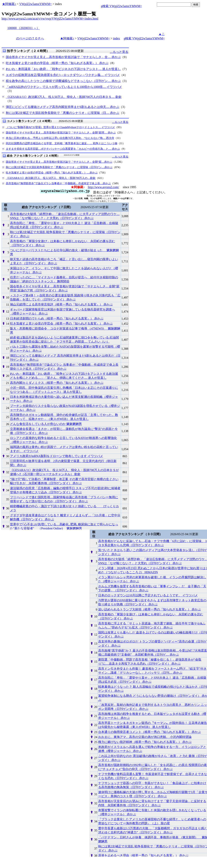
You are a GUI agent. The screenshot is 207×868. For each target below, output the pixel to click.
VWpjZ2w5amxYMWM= (35, 4)
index (117, 38)
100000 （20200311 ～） (23, 28)
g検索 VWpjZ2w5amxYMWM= (121, 6)
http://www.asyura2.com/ (103, 187)
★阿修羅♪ (9, 4)
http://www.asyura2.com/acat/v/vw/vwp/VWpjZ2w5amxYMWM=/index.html (50, 19)
